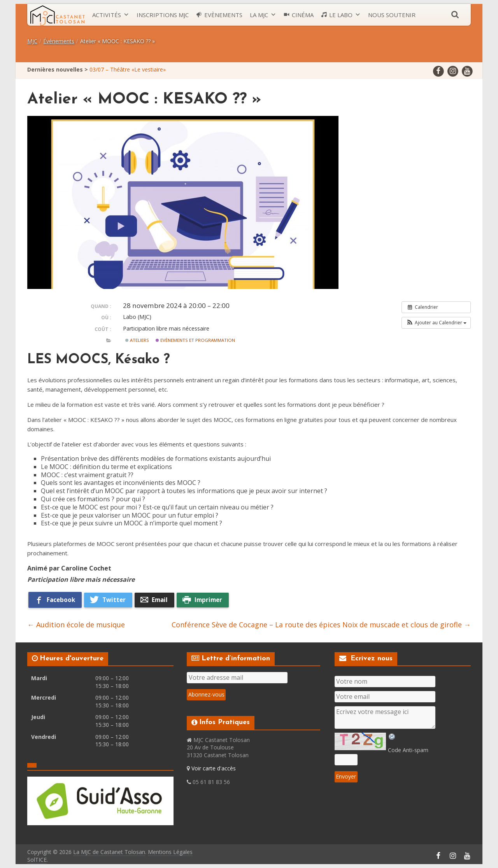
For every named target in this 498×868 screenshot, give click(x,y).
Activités (107, 15)
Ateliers (137, 340)
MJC (32, 41)
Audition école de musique (76, 625)
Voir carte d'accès (214, 768)
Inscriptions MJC (163, 15)
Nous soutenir (392, 15)
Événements (59, 41)
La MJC (259, 15)
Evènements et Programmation (195, 340)
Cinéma (303, 15)
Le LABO (341, 15)
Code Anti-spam (408, 750)
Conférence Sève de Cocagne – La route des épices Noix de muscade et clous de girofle (321, 625)
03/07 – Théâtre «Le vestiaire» (128, 69)
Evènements (223, 15)
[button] (436, 323)
